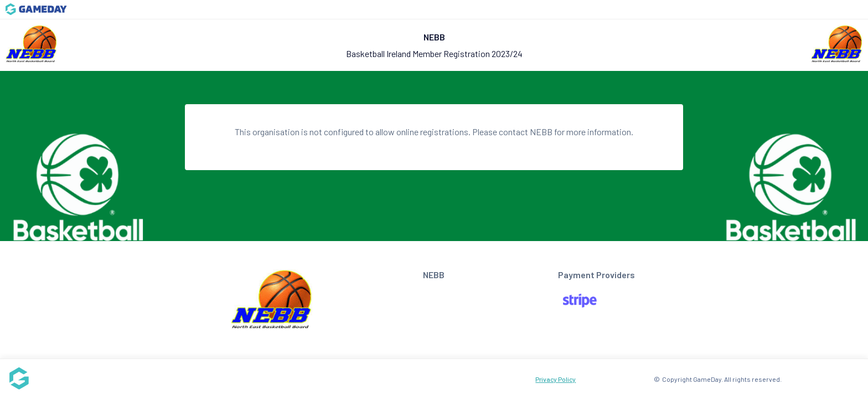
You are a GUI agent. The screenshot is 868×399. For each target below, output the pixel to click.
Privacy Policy (556, 379)
